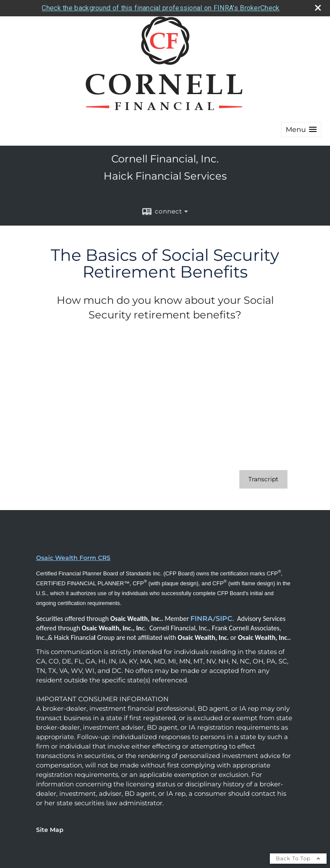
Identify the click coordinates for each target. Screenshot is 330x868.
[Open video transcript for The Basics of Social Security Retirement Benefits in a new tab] (263, 479)
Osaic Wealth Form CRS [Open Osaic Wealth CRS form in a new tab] (73, 558)
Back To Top (298, 858)
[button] (301, 130)
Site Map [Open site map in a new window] (50, 830)
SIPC (224, 619)
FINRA (202, 619)
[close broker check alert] (318, 8)
